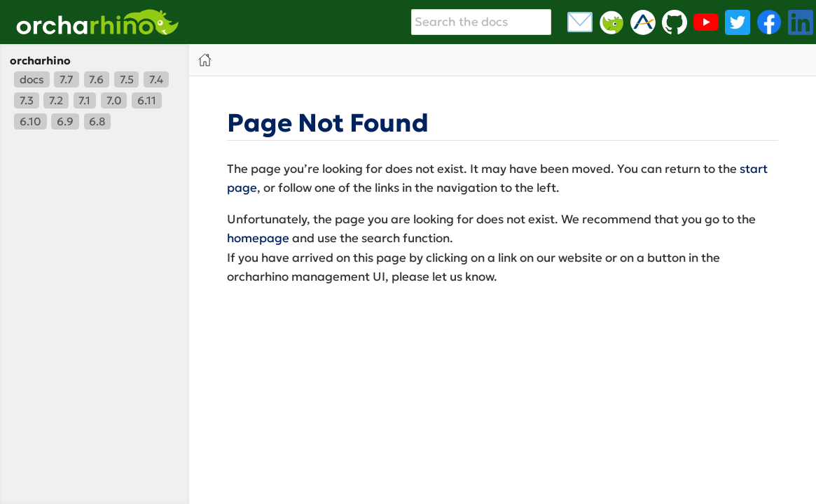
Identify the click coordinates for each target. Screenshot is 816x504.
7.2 (56, 100)
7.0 (114, 100)
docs (32, 79)
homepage (258, 238)
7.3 (27, 100)
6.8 (97, 121)
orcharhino (40, 61)
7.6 (96, 79)
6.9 (65, 121)
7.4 (156, 79)
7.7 (67, 79)
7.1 (84, 100)
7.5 (127, 79)
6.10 (30, 121)
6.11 (147, 100)
